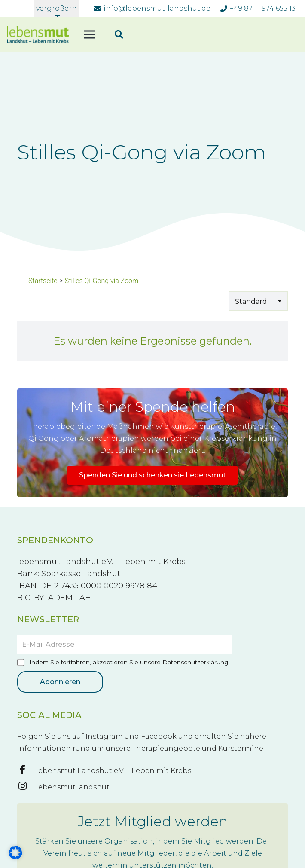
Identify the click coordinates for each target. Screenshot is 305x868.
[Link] (38, 34)
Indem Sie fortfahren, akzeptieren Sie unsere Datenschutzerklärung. (123, 663)
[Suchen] (119, 35)
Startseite (43, 281)
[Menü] (89, 34)
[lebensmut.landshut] (27, 787)
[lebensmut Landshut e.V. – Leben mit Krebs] (27, 771)
